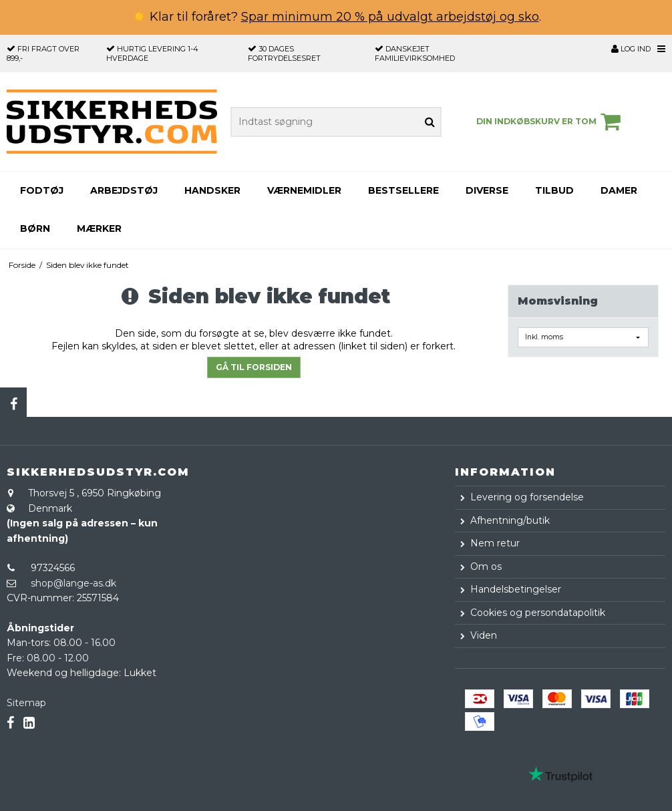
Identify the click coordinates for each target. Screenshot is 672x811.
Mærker (99, 228)
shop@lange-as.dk (73, 583)
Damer (619, 190)
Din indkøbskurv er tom (550, 122)
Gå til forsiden (254, 367)
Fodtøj (42, 190)
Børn (35, 228)
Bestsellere (403, 190)
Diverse (487, 190)
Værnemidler (304, 190)
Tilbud (554, 190)
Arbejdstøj (124, 190)
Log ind (631, 49)
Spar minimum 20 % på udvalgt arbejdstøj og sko (390, 17)
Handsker (212, 190)
